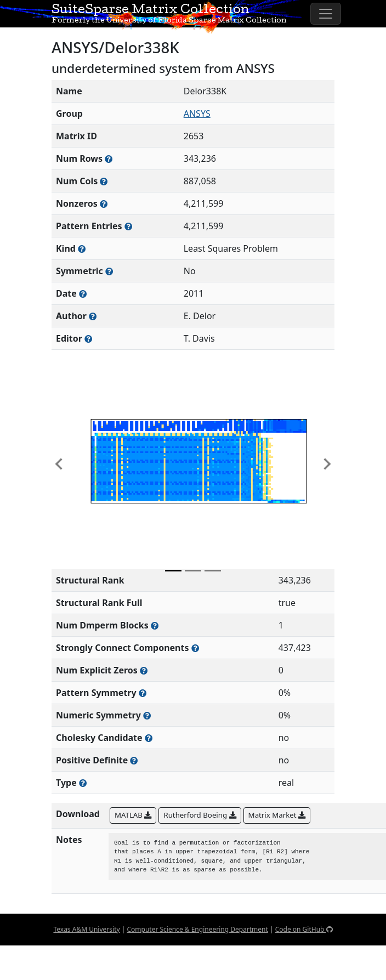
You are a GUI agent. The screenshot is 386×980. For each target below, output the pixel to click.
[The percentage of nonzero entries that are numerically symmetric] (147, 715)
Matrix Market (277, 815)
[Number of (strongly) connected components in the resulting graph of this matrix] (195, 648)
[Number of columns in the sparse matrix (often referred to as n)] (104, 181)
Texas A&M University (86, 929)
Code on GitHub (304, 929)
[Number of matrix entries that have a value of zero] (144, 670)
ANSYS (197, 114)
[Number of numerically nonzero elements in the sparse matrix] (104, 204)
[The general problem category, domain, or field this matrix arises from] (82, 249)
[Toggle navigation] (326, 14)
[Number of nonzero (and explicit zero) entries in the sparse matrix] (128, 226)
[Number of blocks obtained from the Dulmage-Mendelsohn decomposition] (155, 625)
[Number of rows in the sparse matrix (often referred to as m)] (109, 159)
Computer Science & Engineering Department (197, 929)
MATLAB (133, 815)
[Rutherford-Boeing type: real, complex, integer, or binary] (83, 783)
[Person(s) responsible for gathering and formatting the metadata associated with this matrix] (88, 339)
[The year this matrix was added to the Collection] (83, 294)
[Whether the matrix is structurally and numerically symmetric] (109, 271)
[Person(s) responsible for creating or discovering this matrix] (93, 316)
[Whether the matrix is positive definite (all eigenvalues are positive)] (134, 760)
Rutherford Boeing (200, 815)
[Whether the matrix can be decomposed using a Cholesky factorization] (149, 738)
